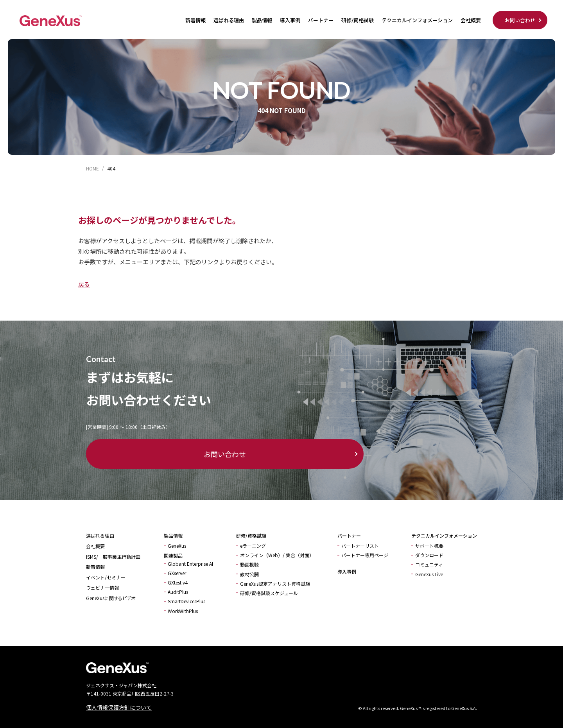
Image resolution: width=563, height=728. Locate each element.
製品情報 (262, 20)
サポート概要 (429, 546)
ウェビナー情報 (102, 587)
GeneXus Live (429, 574)
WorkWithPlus (183, 611)
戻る (84, 284)
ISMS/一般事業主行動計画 (113, 557)
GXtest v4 (178, 582)
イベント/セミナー (106, 577)
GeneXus (177, 546)
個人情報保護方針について (119, 707)
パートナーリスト (360, 546)
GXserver (177, 573)
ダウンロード (429, 555)
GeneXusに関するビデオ (111, 598)
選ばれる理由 (229, 20)
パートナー (321, 20)
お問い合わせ (520, 20)
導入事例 (290, 20)
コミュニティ (429, 564)
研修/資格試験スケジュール (269, 593)
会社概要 (471, 20)
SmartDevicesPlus (186, 601)
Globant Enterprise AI (190, 564)
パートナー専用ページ (365, 555)
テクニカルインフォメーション (417, 20)
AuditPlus (178, 592)
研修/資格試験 (358, 20)
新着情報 (195, 20)
